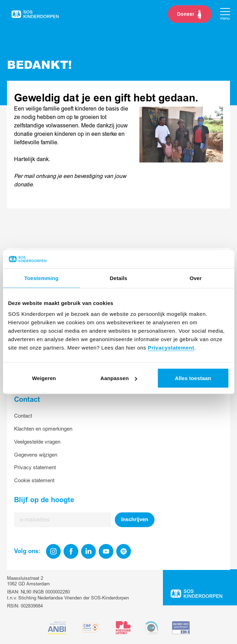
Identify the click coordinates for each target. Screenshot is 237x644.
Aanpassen (119, 378)
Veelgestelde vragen (37, 442)
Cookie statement (34, 481)
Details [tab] (119, 278)
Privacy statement (35, 468)
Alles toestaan (193, 378)
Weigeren (44, 378)
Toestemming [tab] (41, 278)
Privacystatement (171, 348)
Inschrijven (135, 520)
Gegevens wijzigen (36, 455)
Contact (23, 416)
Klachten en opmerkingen (43, 429)
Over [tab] (196, 278)
